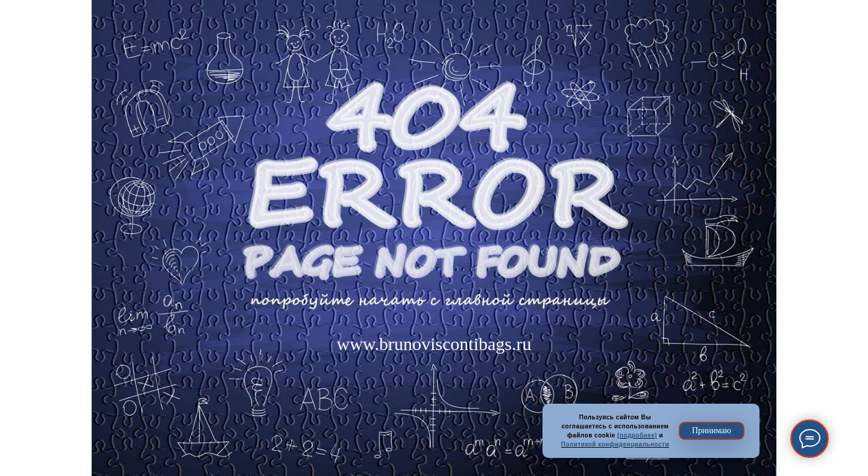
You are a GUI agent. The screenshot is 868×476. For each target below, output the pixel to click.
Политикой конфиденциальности (615, 444)
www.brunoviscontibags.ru (434, 344)
